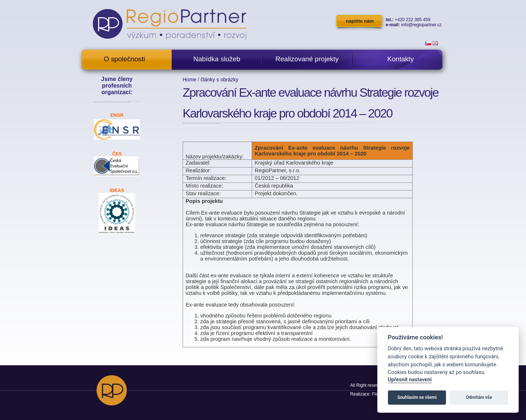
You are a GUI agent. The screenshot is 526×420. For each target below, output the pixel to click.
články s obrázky (219, 80)
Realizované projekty (307, 59)
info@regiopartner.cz (421, 25)
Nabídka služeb (217, 59)
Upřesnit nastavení (410, 380)
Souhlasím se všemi (417, 397)
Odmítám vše (479, 397)
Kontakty (401, 59)
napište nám (360, 21)
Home (189, 80)
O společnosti (124, 59)
